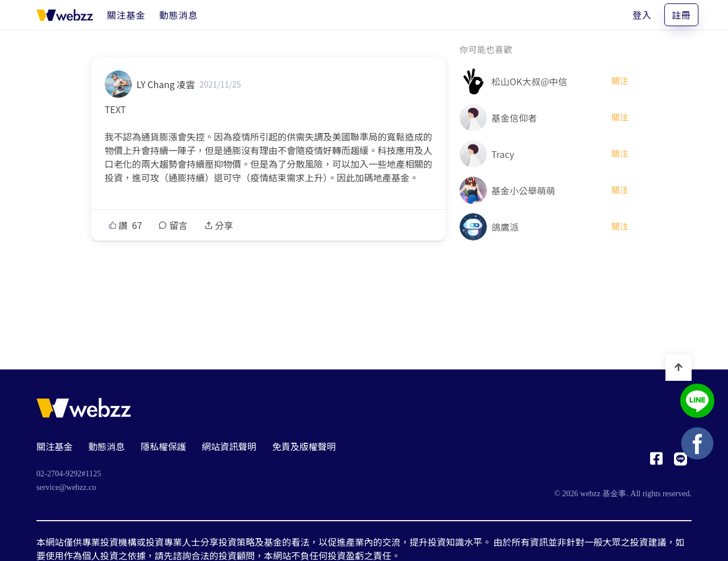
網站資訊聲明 (229, 446)
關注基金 (55, 446)
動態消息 (107, 446)
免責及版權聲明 (304, 446)
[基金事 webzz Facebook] (656, 462)
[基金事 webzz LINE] (697, 402)
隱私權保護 (163, 446)
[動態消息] (179, 15)
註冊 (681, 15)
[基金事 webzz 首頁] (65, 15)
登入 (642, 15)
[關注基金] (126, 15)
